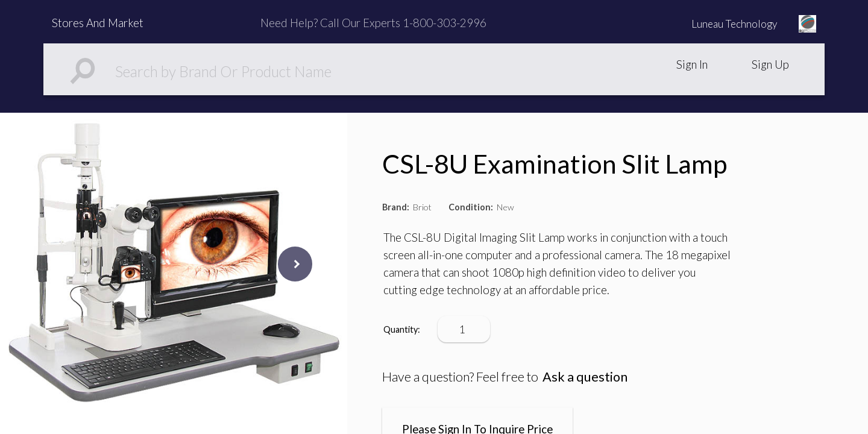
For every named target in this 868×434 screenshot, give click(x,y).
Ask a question (585, 377)
